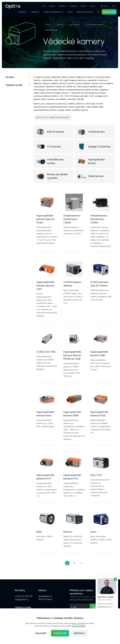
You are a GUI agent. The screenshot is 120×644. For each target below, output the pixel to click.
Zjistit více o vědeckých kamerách (53, 117)
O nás (41, 6)
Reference (59, 6)
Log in (101, 6)
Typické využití (14, 85)
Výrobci (10, 77)
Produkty (19, 13)
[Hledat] (95, 13)
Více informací (79, 626)
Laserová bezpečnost (51, 13)
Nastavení (41, 633)
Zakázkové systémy (82, 13)
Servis (67, 13)
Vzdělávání (70, 6)
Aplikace (32, 13)
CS (110, 6)
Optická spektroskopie (95, 25)
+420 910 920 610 (24, 600)
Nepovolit (79, 633)
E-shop (89, 6)
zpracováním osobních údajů (81, 604)
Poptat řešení (106, 13)
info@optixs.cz (22, 604)
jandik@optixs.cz (105, 606)
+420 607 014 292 (105, 603)
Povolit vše (60, 633)
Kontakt (80, 6)
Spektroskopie (75, 25)
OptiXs (48, 25)
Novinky (49, 6)
